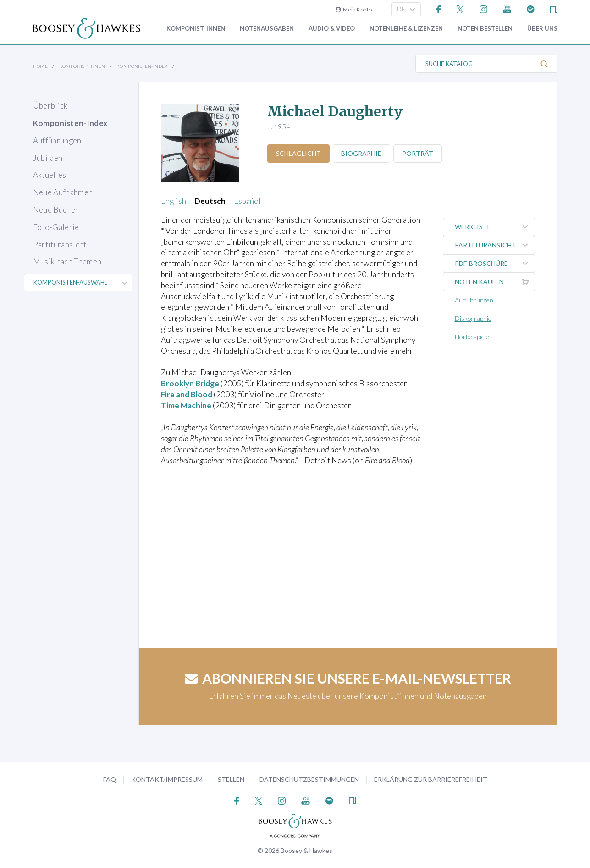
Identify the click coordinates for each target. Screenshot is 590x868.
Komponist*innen (196, 29)
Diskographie (473, 318)
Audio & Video (332, 29)
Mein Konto (354, 9)
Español (247, 201)
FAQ (110, 779)
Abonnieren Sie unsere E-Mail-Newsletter (348, 678)
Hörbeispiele (472, 337)
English (174, 201)
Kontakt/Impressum (167, 779)
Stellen (231, 779)
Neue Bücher (56, 210)
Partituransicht (60, 244)
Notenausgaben (267, 29)
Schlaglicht (298, 153)
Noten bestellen (485, 29)
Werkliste (495, 227)
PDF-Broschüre (495, 264)
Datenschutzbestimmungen (309, 779)
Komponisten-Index (142, 66)
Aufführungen (57, 140)
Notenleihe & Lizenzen (406, 29)
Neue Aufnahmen (63, 192)
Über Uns (542, 29)
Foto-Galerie (56, 227)
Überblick (50, 106)
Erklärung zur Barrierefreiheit (431, 779)
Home (41, 66)
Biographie (362, 153)
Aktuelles (50, 175)
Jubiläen (48, 158)
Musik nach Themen (67, 261)
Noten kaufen (495, 282)
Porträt (418, 153)
